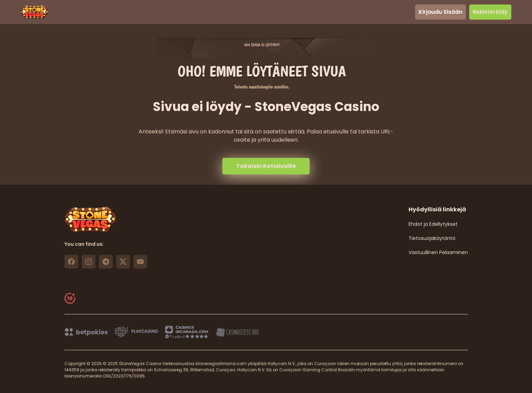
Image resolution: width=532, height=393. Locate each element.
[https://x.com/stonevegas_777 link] (123, 262)
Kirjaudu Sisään (440, 12)
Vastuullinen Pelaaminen (438, 252)
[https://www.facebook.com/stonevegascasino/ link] (71, 262)
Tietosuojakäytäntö (432, 238)
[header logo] (34, 12)
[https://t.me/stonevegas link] (106, 262)
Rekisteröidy (490, 12)
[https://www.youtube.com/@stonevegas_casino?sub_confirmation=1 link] (140, 262)
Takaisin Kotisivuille (266, 166)
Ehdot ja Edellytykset (433, 224)
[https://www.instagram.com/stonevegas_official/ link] (89, 262)
